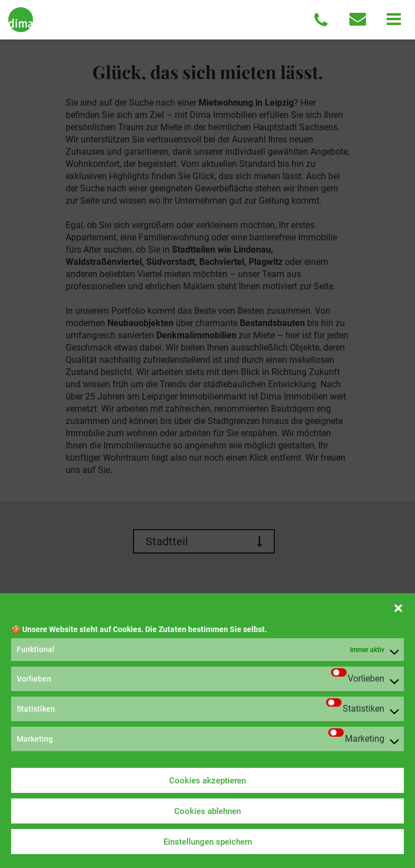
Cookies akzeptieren (207, 781)
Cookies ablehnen (207, 811)
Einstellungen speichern (208, 842)
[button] (398, 607)
